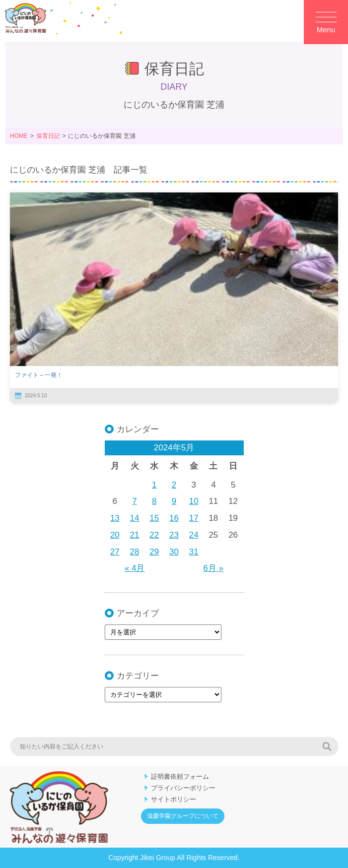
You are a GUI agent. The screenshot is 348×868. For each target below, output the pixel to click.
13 (115, 518)
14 (135, 518)
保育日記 (48, 136)
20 (115, 535)
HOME (19, 136)
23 (174, 535)
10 (194, 501)
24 (194, 535)
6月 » (214, 568)
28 (135, 552)
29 (154, 552)
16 (174, 518)
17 (194, 518)
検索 (327, 746)
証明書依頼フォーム (180, 776)
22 (154, 535)
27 (115, 552)
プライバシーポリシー (183, 788)
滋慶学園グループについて (183, 816)
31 (194, 552)
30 (174, 552)
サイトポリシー (174, 799)
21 (135, 535)
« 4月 (135, 568)
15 (154, 518)
